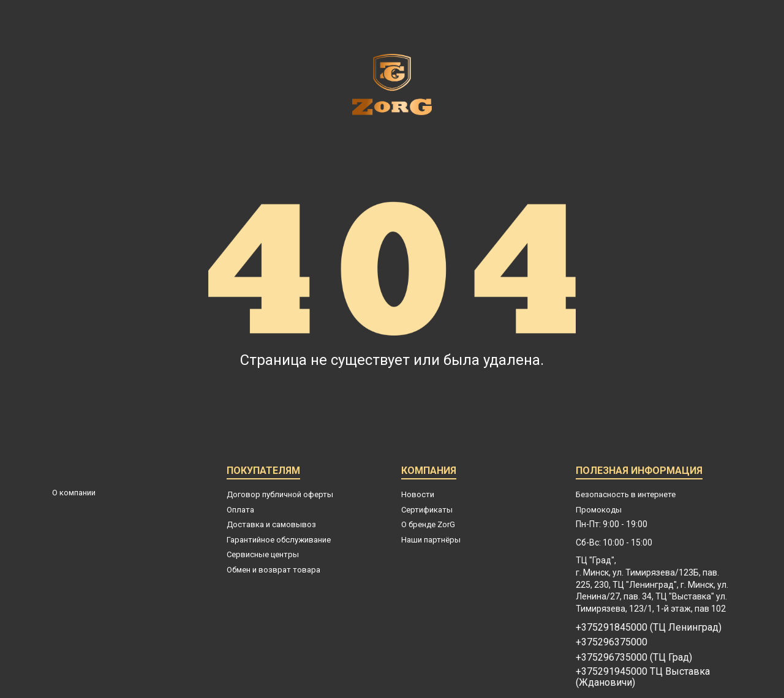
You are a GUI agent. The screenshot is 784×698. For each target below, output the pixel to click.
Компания (429, 472)
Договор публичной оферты (280, 494)
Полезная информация (639, 472)
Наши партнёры (431, 540)
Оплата (240, 510)
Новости (418, 494)
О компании (74, 493)
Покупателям (263, 472)
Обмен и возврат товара (273, 570)
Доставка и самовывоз (271, 524)
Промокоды (599, 510)
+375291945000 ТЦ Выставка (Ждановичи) (643, 677)
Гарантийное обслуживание (279, 540)
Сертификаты (427, 510)
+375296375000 (612, 642)
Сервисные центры (263, 554)
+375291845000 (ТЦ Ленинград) (649, 628)
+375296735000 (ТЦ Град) (634, 658)
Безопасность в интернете (626, 494)
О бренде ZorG (428, 524)
